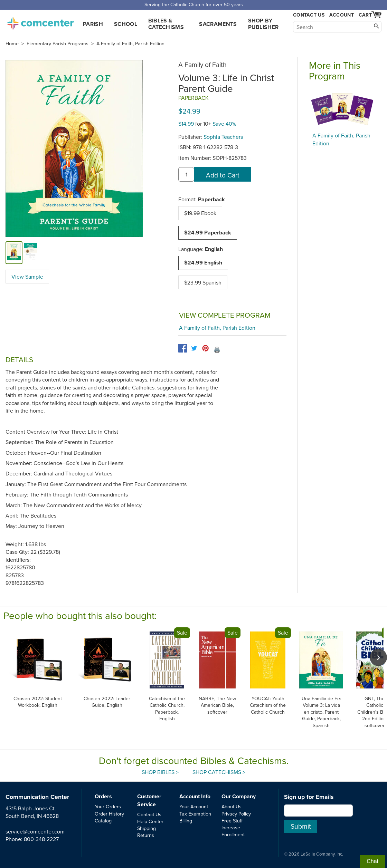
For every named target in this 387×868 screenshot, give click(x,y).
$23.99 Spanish (203, 282)
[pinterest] (205, 348)
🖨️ (217, 349)
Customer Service (149, 800)
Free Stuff (232, 821)
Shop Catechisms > (219, 772)
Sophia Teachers (223, 137)
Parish (93, 24)
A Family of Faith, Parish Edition (130, 44)
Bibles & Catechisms (166, 24)
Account (342, 15)
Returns (146, 835)
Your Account (194, 806)
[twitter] (194, 348)
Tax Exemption (195, 814)
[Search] (337, 27)
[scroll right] (378, 657)
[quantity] (186, 174)
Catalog (103, 821)
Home (12, 44)
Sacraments (218, 24)
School (126, 24)
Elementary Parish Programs (58, 44)
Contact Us (309, 15)
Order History (109, 814)
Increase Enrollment (233, 831)
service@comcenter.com (35, 831)
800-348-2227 (41, 839)
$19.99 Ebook (200, 213)
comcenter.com (40, 21)
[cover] (14, 253)
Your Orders (108, 806)
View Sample (27, 277)
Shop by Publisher (263, 24)
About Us (232, 806)
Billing (186, 821)
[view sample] (31, 253)
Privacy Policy (236, 814)
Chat (372, 861)
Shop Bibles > (160, 772)
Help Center (150, 821)
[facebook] (183, 348)
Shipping (147, 828)
